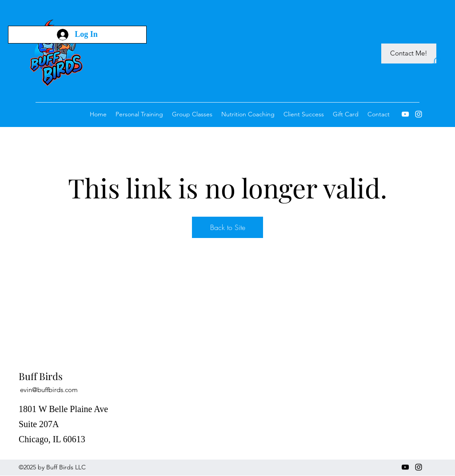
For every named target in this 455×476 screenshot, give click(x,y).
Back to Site (228, 227)
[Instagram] (419, 114)
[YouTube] (405, 114)
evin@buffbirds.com (49, 390)
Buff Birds (41, 376)
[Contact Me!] (409, 54)
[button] (438, 66)
